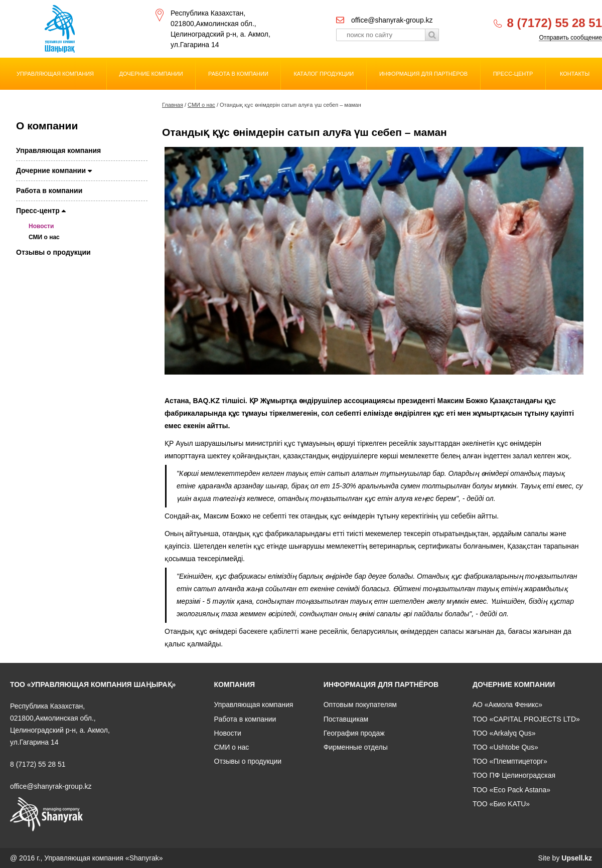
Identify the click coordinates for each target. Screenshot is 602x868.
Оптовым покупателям (360, 705)
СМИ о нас (201, 105)
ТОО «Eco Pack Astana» (511, 790)
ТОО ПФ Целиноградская (514, 775)
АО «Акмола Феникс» (507, 705)
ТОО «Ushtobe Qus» (505, 747)
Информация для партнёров (423, 74)
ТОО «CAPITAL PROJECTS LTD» (526, 719)
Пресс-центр (513, 74)
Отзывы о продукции (53, 252)
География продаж (354, 733)
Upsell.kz (577, 858)
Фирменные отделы (356, 747)
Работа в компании (238, 74)
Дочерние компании (151, 74)
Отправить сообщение (570, 38)
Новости (41, 226)
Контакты (575, 74)
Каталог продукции (324, 74)
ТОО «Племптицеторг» (510, 761)
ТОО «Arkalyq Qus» (504, 733)
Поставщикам (346, 719)
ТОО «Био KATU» (501, 804)
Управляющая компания (55, 74)
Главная (173, 105)
